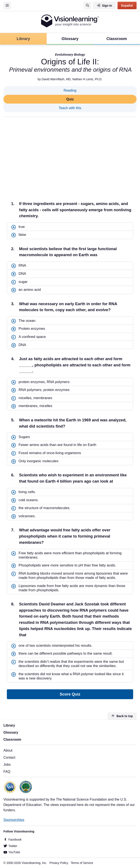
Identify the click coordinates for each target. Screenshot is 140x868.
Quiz (70, 99)
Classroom (12, 739)
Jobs (7, 764)
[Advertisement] (70, 155)
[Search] (87, 5)
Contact (9, 757)
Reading (70, 90)
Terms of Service (82, 863)
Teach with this (70, 108)
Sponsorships (14, 820)
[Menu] (7, 5)
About (8, 750)
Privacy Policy (59, 863)
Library (9, 725)
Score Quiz (70, 694)
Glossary (11, 732)
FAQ (7, 771)
